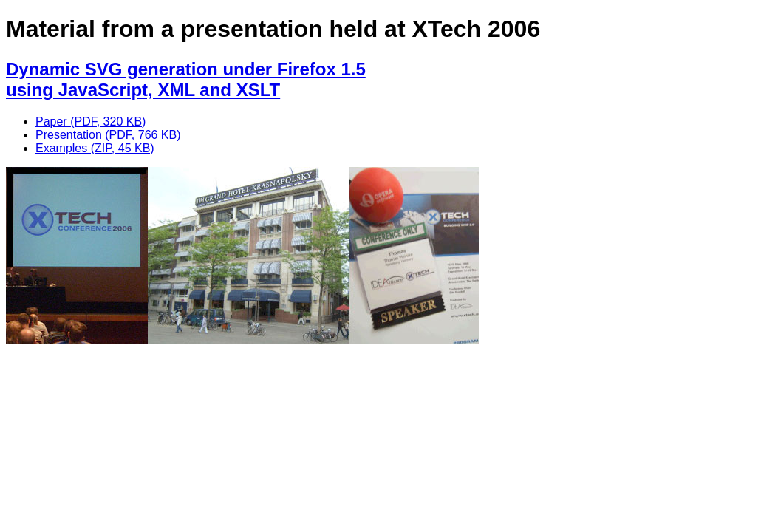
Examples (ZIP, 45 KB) (95, 148)
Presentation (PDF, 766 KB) (108, 135)
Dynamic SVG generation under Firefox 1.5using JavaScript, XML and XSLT (186, 79)
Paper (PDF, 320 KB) (91, 122)
